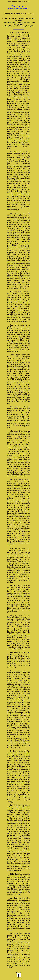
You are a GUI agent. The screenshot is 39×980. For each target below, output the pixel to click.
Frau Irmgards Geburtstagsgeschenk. (19, 7)
